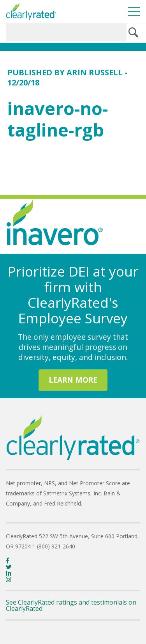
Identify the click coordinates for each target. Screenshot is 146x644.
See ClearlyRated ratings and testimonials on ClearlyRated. (71, 605)
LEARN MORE (73, 380)
